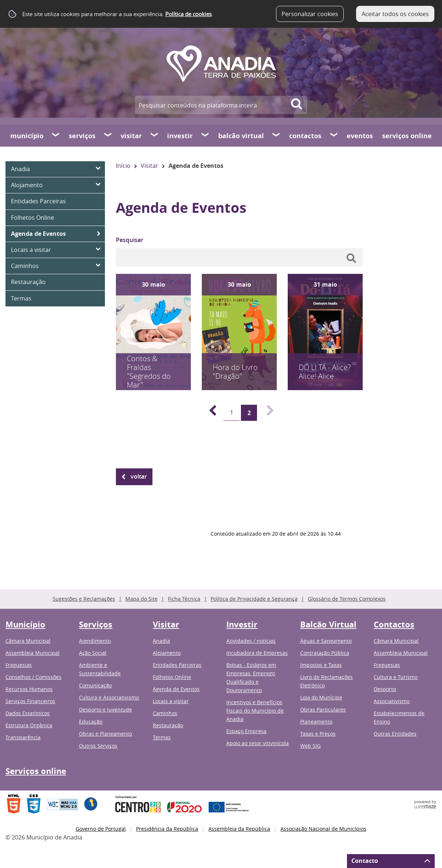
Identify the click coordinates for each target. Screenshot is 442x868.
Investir (180, 136)
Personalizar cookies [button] (310, 14)
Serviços (82, 136)
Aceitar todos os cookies (395, 14)
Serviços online (407, 136)
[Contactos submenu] (334, 136)
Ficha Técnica (184, 599)
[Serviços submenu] (108, 136)
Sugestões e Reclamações (84, 599)
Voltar (139, 476)
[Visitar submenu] (155, 136)
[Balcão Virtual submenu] (276, 136)
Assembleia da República (239, 829)
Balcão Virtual (241, 136)
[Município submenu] (56, 136)
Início (123, 166)
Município (27, 136)
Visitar (131, 136)
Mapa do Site (141, 599)
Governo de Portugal (101, 829)
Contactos (305, 136)
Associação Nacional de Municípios (323, 829)
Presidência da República (167, 829)
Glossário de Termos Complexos (347, 599)
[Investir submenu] (205, 136)
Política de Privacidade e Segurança (254, 599)
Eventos (360, 136)
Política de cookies (188, 14)
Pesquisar (130, 240)
